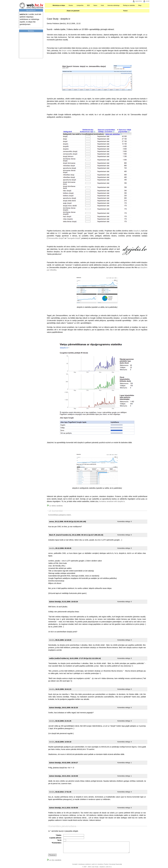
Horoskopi (112, 864)
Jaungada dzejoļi (74, 238)
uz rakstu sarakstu (55, 506)
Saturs (95, 5)
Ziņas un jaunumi (73, 11)
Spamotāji (119, 864)
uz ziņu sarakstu (54, 860)
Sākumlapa (48, 5)
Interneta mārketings (113, 5)
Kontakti (75, 864)
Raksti (125, 11)
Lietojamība (80, 5)
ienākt (148, 1)
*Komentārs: (57, 843)
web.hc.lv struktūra (97, 864)
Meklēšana (146, 5)
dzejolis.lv (137, 231)
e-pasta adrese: (55, 838)
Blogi (140, 5)
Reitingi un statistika (129, 5)
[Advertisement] (32, 45)
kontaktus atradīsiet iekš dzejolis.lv (112, 501)
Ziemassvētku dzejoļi (56, 238)
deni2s (52, 548)
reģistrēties (139, 1)
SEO (88, 5)
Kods (102, 5)
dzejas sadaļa (67, 51)
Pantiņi (106, 864)
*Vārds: (59, 835)
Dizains (71, 5)
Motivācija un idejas (59, 5)
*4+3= (59, 840)
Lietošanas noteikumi (84, 864)
